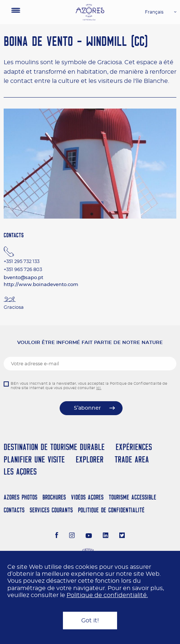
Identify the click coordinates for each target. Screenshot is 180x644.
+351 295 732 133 (22, 262)
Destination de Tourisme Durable (54, 447)
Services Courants (51, 510)
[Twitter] (122, 536)
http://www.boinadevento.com (41, 285)
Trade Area (132, 459)
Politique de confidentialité (111, 510)
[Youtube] (89, 536)
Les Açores (20, 471)
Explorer (90, 459)
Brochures (54, 497)
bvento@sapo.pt (23, 278)
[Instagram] (72, 536)
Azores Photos (20, 497)
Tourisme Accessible (132, 497)
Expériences (134, 447)
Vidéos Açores (87, 497)
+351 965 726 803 (23, 270)
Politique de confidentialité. (107, 595)
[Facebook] (57, 536)
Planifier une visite (34, 459)
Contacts (14, 510)
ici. (99, 388)
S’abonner (87, 408)
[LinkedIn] (106, 536)
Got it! (90, 621)
